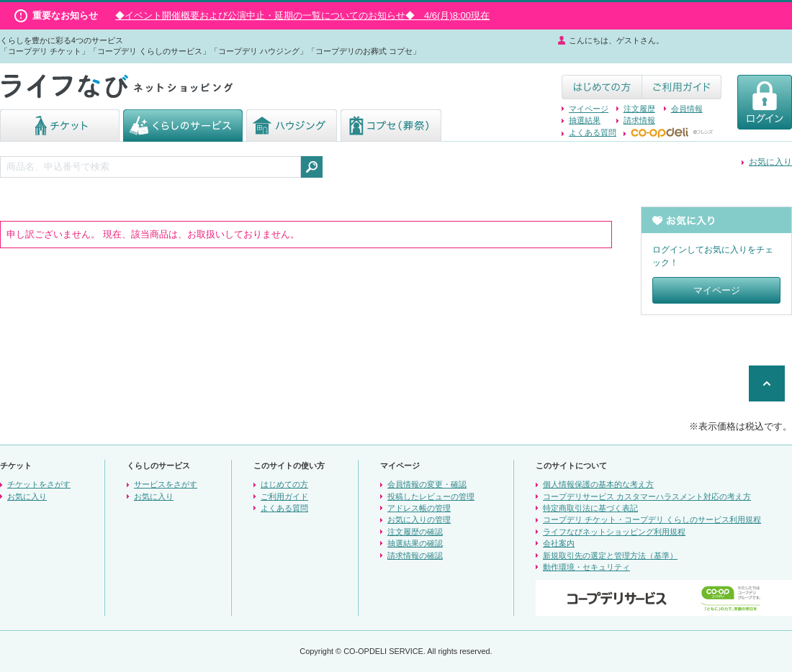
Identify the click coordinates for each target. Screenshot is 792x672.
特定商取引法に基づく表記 (590, 508)
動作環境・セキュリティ (586, 567)
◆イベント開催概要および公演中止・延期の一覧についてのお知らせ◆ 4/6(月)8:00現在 (302, 15)
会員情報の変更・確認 (427, 484)
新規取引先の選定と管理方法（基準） (610, 555)
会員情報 (687, 109)
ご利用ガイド (284, 496)
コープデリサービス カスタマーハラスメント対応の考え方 (647, 496)
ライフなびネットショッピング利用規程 (614, 532)
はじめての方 (284, 484)
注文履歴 (639, 109)
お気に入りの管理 (419, 519)
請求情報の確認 (415, 555)
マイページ (589, 109)
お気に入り (770, 162)
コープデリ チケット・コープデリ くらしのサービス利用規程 (652, 519)
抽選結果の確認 (415, 543)
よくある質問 (593, 132)
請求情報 (639, 120)
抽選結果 (585, 120)
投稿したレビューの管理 (431, 496)
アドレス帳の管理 (419, 508)
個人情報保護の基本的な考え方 (598, 484)
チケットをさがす (39, 484)
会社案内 (559, 543)
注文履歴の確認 (415, 532)
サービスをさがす (166, 484)
